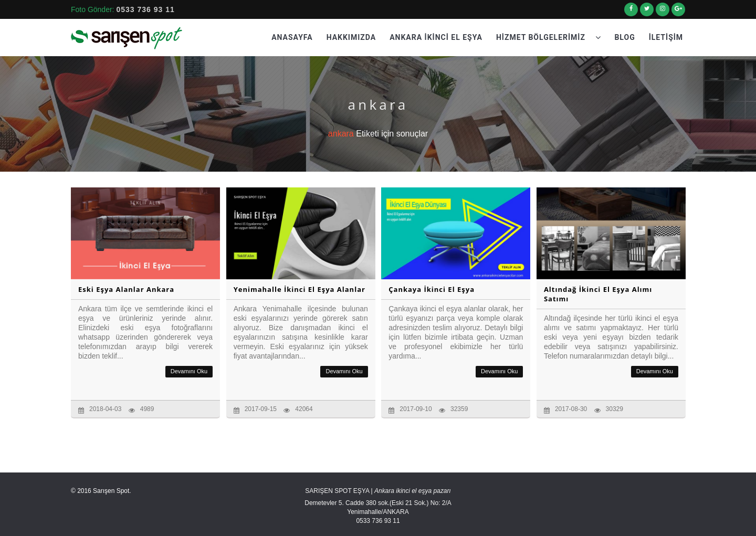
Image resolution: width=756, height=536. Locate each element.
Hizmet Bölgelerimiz (549, 37)
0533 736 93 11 (145, 9)
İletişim (666, 37)
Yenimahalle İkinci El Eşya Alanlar (300, 289)
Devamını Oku (189, 371)
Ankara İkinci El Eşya (436, 37)
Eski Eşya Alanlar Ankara (126, 289)
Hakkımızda (351, 37)
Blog (624, 37)
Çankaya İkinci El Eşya (432, 289)
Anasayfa (292, 37)
